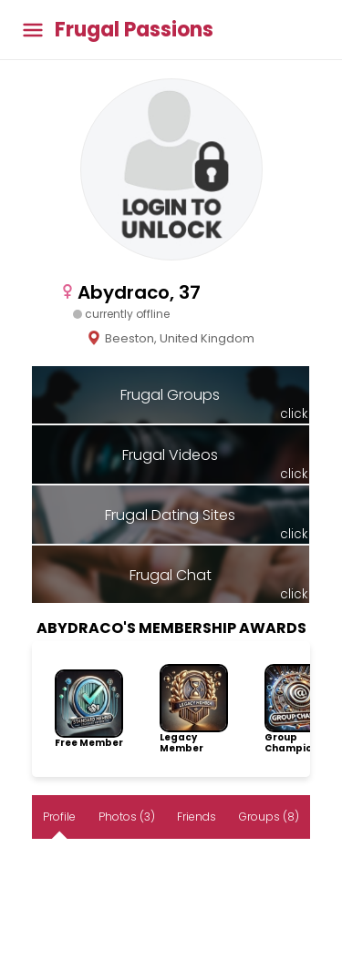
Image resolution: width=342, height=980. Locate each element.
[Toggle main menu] (33, 30)
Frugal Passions (134, 30)
